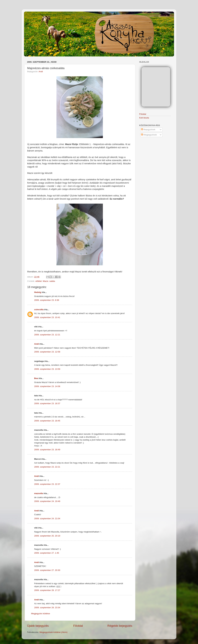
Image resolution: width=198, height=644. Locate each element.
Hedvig (38, 292)
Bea (36, 378)
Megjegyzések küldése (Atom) (53, 632)
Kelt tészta (144, 118)
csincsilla (39, 310)
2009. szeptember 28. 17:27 (47, 590)
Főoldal (78, 626)
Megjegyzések (149, 135)
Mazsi (46, 281)
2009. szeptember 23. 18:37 (47, 403)
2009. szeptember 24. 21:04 (47, 519)
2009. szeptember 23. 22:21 (47, 467)
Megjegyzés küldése (41, 614)
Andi (41, 71)
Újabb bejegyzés (38, 626)
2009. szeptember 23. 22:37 (47, 484)
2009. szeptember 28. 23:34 (47, 608)
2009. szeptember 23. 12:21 (47, 335)
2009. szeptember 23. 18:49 (47, 450)
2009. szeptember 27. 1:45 (47, 553)
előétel (39, 281)
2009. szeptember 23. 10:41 (47, 317)
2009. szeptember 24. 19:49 (47, 501)
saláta (52, 281)
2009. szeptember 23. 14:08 (47, 386)
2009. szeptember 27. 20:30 (47, 570)
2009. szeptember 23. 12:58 (47, 352)
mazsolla (39, 493)
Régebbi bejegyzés (120, 626)
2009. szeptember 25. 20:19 (47, 536)
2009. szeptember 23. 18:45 (47, 421)
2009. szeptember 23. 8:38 (47, 300)
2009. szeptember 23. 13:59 (47, 369)
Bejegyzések (148, 129)
